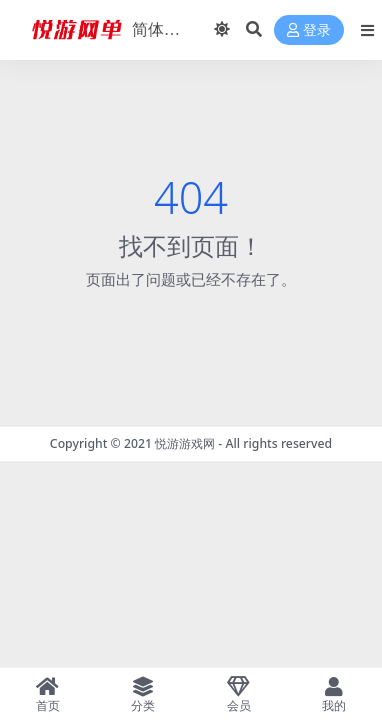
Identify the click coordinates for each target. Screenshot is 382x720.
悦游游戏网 (185, 443)
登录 (309, 30)
